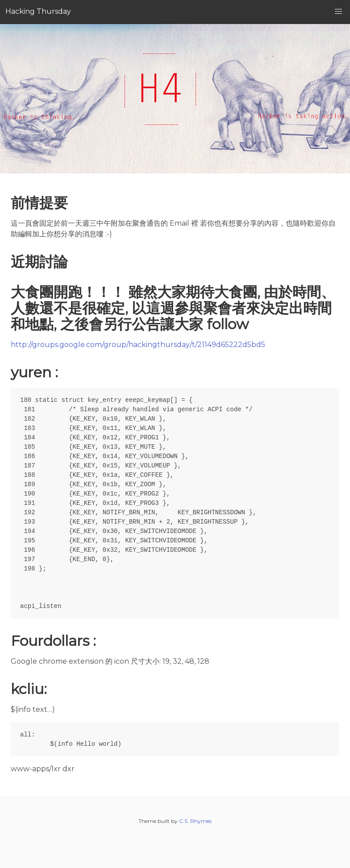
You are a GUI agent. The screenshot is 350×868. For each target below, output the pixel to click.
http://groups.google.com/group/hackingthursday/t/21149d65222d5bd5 (138, 345)
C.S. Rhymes (195, 821)
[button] (338, 12)
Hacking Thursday (38, 11)
